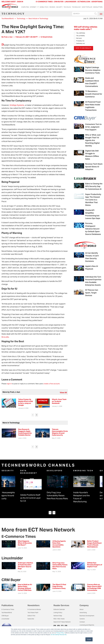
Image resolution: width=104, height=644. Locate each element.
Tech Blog (67, 7)
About (81, 609)
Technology (76, 7)
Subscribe (31, 619)
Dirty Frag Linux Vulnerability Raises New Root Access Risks (65, 496)
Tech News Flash (33, 613)
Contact (82, 622)
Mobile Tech (44, 7)
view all (63, 393)
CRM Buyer (5, 616)
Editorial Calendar (59, 609)
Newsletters (98, 7)
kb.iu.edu (5, 337)
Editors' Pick (31, 616)
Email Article (47, 37)
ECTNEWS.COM (84, 2)
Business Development (87, 616)
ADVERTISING (97, 2)
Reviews (52, 7)
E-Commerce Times (8, 609)
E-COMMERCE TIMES (44, 2)
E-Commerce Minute (34, 609)
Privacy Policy (60, 633)
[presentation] (33, 415)
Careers (82, 619)
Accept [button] (89, 639)
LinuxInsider (5, 619)
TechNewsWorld (8, 19)
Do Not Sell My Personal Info (59, 635)
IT (38, 7)
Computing (25, 7)
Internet (33, 7)
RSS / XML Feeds (59, 619)
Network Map (58, 616)
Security (59, 7)
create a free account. (52, 384)
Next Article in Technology (38, 19)
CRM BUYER (59, 2)
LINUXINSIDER (70, 2)
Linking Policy (58, 613)
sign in (9, 384)
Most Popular (87, 7)
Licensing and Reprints (87, 625)
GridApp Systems (17, 105)
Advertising (83, 613)
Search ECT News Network (62, 622)
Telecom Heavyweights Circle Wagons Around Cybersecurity (12, 496)
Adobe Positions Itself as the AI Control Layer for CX (38, 498)
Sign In (20, 2)
